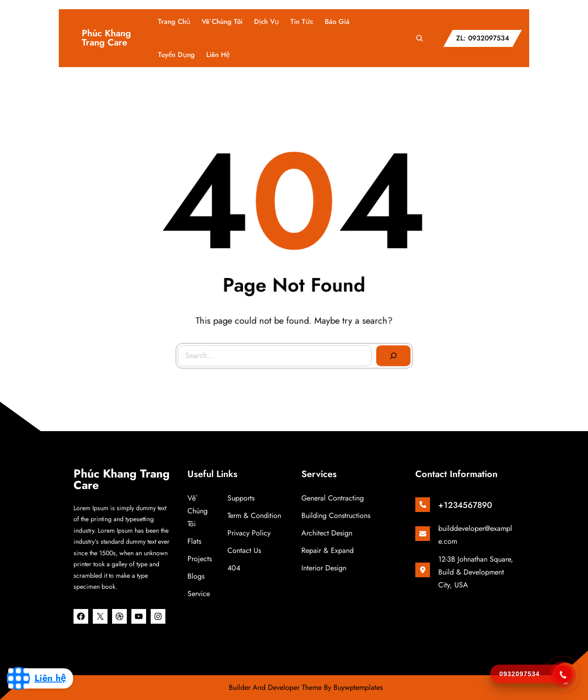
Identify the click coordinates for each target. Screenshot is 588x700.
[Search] (387, 349)
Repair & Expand (328, 550)
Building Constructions (336, 515)
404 (234, 568)
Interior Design (324, 568)
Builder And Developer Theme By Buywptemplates (306, 687)
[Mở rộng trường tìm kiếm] (419, 38)
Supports (241, 498)
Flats (194, 541)
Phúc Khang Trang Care (106, 38)
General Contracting (333, 498)
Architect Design (327, 533)
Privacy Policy (249, 533)
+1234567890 (465, 505)
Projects (200, 559)
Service (199, 594)
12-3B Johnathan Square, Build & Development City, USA (476, 572)
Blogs (196, 576)
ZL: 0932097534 (483, 38)
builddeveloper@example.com (475, 535)
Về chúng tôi (198, 511)
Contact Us (244, 550)
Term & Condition (254, 515)
